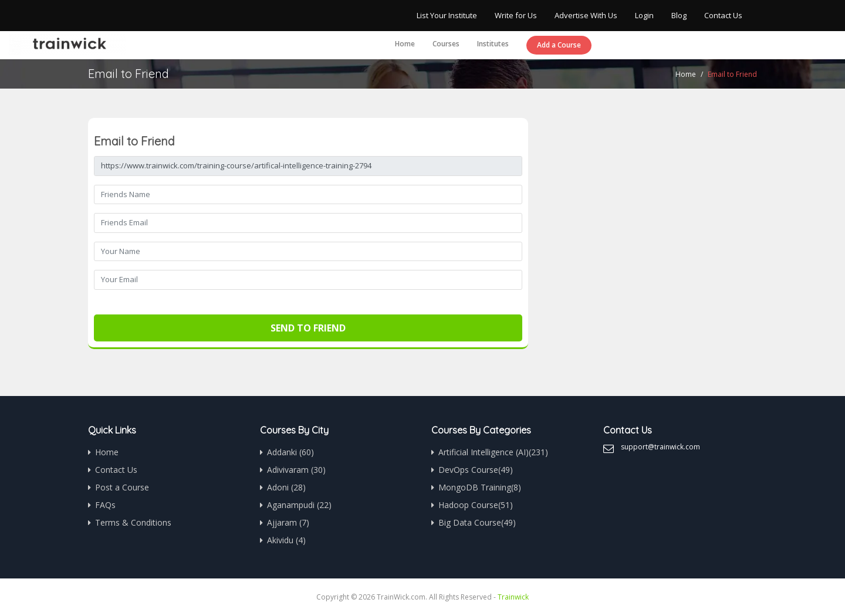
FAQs (105, 505)
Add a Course (559, 45)
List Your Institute (447, 15)
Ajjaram (288, 522)
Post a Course (122, 487)
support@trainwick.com (660, 447)
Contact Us (723, 15)
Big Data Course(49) (477, 522)
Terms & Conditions (133, 522)
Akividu (286, 540)
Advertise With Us (586, 15)
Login (644, 15)
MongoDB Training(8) (480, 487)
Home (405, 44)
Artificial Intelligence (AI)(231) (493, 452)
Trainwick (513, 597)
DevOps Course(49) (476, 470)
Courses (446, 44)
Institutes (493, 44)
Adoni (286, 487)
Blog (679, 15)
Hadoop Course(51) (476, 505)
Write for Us (516, 15)
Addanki (290, 452)
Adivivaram (296, 470)
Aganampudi (299, 505)
